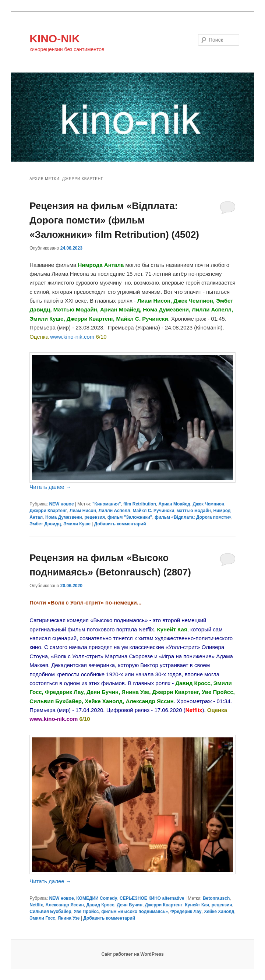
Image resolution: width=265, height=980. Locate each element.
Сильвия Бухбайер (50, 912)
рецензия (95, 517)
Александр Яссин (65, 905)
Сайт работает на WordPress (132, 954)
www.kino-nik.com (72, 337)
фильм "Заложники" (130, 517)
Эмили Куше (77, 524)
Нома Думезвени (64, 517)
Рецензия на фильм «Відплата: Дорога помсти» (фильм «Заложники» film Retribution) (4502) (114, 220)
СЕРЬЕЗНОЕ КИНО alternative (152, 898)
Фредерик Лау (186, 912)
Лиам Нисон (83, 511)
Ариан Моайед (174, 504)
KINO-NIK (55, 38)
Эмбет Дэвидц (45, 524)
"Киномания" (107, 504)
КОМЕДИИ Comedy (97, 898)
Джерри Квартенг (48, 511)
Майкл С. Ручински (153, 511)
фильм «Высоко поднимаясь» (135, 912)
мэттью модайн (194, 511)
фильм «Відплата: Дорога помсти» (193, 517)
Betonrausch (216, 898)
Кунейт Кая (197, 905)
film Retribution (140, 504)
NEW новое (61, 504)
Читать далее (50, 487)
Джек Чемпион (208, 504)
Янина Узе (69, 918)
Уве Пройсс (86, 912)
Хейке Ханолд (219, 912)
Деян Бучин (130, 905)
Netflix (36, 905)
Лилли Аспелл (114, 511)
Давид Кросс (100, 905)
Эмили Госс (42, 918)
